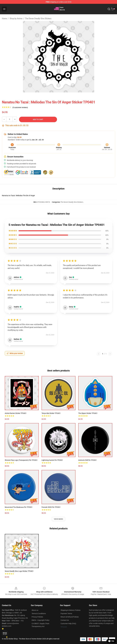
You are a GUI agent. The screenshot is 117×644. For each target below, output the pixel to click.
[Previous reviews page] (99, 354)
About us (35, 610)
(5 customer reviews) (20, 107)
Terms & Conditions (39, 614)
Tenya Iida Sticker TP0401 (51, 413)
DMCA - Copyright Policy (41, 620)
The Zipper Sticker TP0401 (88, 413)
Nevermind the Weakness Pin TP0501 (19, 507)
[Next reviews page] (110, 354)
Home (4, 19)
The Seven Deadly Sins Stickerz (38, 19)
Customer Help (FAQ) (68, 624)
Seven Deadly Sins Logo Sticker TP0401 (19, 571)
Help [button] (111, 641)
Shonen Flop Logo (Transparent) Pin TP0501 (21, 460)
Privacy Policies (37, 617)
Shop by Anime (16, 19)
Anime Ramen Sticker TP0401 (16, 413)
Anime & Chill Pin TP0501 (87, 460)
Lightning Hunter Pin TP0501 (52, 460)
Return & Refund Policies (70, 617)
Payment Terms (66, 614)
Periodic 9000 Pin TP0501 (51, 507)
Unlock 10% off (5, 633)
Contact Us (65, 620)
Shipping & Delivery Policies (70, 610)
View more (58, 519)
